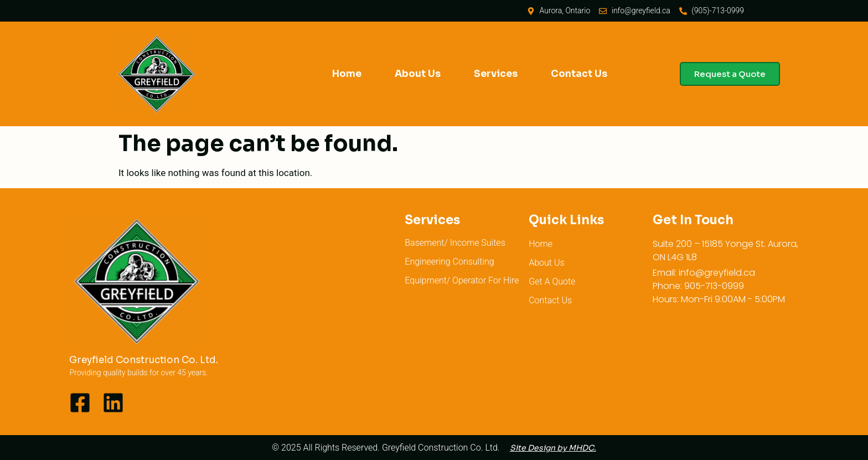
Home (347, 74)
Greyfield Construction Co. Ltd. (144, 360)
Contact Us (579, 74)
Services (496, 74)
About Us (418, 74)
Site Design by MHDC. (553, 448)
